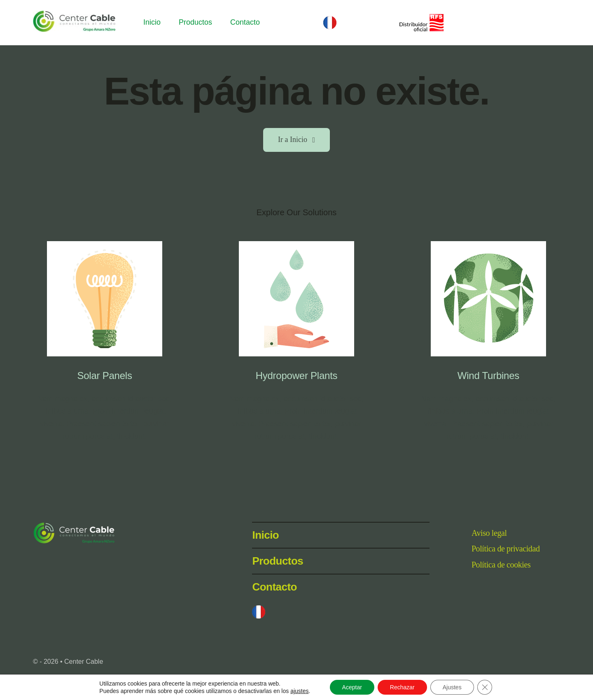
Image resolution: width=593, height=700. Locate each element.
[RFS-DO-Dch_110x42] (421, 18)
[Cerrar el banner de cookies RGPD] (485, 687)
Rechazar (402, 687)
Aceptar (352, 687)
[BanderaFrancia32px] (330, 20)
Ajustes (452, 687)
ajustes (299, 691)
